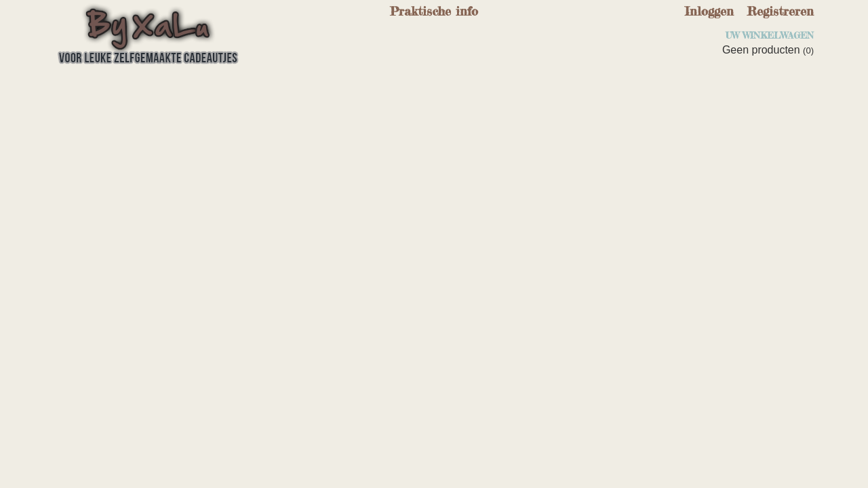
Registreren (781, 11)
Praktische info (434, 11)
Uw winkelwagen (770, 35)
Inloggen (709, 11)
